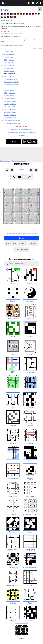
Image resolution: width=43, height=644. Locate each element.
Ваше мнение (15, 130)
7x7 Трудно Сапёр (9, 60)
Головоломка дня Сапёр (10, 79)
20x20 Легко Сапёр (9, 74)
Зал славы (26, 132)
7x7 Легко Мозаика (9, 96)
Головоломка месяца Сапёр (11, 85)
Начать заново (11, 244)
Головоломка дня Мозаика (11, 118)
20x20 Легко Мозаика (10, 112)
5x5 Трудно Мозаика (10, 93)
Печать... (22, 244)
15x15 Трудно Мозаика (10, 109)
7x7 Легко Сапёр (8, 57)
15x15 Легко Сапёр (9, 68)
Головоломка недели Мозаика (12, 120)
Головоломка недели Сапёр (11, 82)
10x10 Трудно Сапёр (9, 65)
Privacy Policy (21, 135)
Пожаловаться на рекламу (19, 161)
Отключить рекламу (5, 161)
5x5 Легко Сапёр (8, 52)
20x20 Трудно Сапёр (9, 76)
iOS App (13, 142)
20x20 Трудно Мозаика (10, 115)
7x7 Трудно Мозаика (10, 98)
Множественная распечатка (15, 132)
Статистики (32, 132)
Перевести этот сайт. (7, 20)
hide (33, 259)
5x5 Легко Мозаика (9, 90)
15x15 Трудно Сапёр (9, 71)
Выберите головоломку (26, 130)
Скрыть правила (37, 48)
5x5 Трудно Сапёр (9, 54)
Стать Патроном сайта (21, 127)
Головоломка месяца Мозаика (12, 123)
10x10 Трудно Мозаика (10, 104)
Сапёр (5, 10)
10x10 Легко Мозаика (10, 101)
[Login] (3, 3)
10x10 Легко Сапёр (9, 63)
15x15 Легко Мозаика (10, 107)
